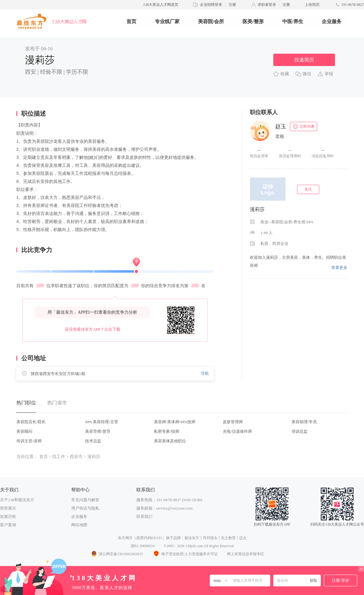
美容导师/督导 (98, 431)
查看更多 (339, 268)
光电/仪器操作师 (237, 431)
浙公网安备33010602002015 (117, 554)
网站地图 (79, 525)
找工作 (59, 457)
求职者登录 (267, 5)
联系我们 (144, 516)
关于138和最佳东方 (17, 500)
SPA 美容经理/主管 (102, 422)
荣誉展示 (8, 508)
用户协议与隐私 (85, 508)
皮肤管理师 (233, 422)
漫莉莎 (257, 209)
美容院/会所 (211, 21)
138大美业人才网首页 (161, 5)
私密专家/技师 (167, 431)
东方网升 (125, 538)
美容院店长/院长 (31, 422)
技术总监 (93, 441)
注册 (232, 5)
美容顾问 (24, 431)
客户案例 (8, 525)
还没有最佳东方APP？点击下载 (93, 329)
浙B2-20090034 (143, 546)
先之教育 (228, 538)
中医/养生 (293, 21)
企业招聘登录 (211, 5)
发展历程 (8, 516)
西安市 (76, 457)
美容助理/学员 (304, 422)
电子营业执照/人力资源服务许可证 (185, 554)
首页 (131, 21)
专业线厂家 (167, 21)
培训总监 (300, 431)
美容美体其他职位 (170, 441)
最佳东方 (192, 538)
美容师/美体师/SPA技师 (175, 422)
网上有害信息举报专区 (246, 554)
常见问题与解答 (85, 500)
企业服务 (332, 21)
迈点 (243, 538)
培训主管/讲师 (29, 441)
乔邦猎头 (210, 538)
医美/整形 (253, 21)
